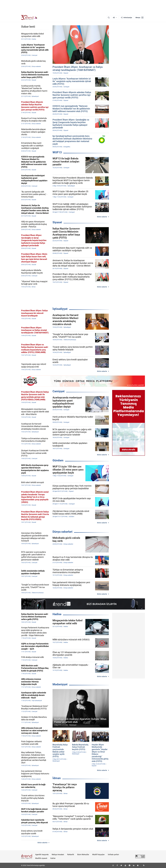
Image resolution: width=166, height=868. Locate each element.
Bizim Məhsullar (83, 855)
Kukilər (53, 858)
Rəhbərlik (71, 855)
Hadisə (57, 614)
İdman (57, 778)
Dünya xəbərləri (62, 532)
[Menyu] (140, 18)
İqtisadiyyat (60, 309)
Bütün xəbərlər (102, 217)
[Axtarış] (109, 18)
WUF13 (57, 152)
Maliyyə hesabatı (58, 855)
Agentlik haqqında (42, 855)
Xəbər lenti (28, 27)
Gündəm (58, 460)
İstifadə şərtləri (113, 855)
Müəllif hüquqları (98, 855)
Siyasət (57, 222)
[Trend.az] (29, 18)
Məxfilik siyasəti (41, 858)
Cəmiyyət (59, 391)
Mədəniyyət (60, 684)
